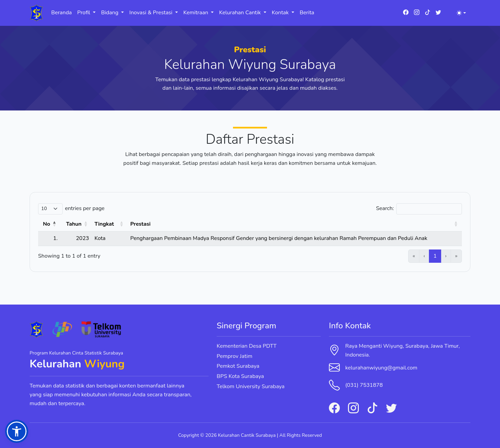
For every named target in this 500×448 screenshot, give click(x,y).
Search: (385, 208)
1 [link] (435, 256)
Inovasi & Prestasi (152, 13)
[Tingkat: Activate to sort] (110, 224)
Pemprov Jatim (235, 356)
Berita (307, 13)
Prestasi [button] (140, 224)
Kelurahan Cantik (241, 13)
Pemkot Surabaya (238, 366)
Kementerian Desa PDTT (247, 346)
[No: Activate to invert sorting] (49, 224)
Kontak (281, 13)
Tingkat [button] (104, 224)
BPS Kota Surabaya (240, 376)
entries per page (85, 208)
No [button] (46, 224)
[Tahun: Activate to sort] (76, 224)
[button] (17, 431)
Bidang (110, 13)
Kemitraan (196, 13)
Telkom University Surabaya (251, 386)
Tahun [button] (74, 224)
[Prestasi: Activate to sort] (295, 224)
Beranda (62, 13)
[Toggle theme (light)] (461, 13)
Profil (84, 13)
